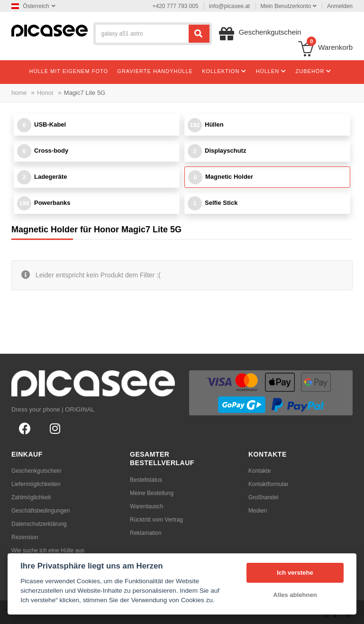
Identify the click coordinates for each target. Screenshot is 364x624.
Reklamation (146, 533)
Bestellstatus (146, 480)
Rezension (25, 537)
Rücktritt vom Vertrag (156, 520)
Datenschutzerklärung (39, 524)
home (19, 93)
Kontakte (259, 471)
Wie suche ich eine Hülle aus (48, 551)
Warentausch (146, 506)
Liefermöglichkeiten (36, 484)
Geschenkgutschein (36, 471)
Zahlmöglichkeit (31, 497)
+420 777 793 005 (176, 6)
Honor (45, 93)
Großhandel (263, 497)
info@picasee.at (229, 6)
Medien (258, 511)
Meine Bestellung (152, 493)
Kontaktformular (268, 484)
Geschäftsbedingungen (41, 511)
